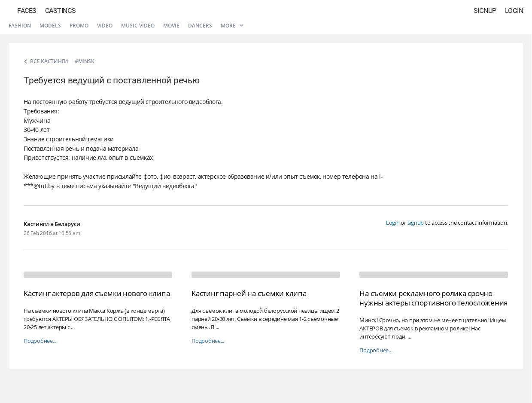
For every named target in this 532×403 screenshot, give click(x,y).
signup (416, 223)
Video (105, 26)
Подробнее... (40, 341)
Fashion (20, 26)
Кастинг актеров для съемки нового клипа (97, 293)
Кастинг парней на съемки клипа (249, 293)
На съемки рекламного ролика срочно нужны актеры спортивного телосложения (433, 298)
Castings (61, 11)
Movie (171, 26)
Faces (27, 11)
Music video (138, 26)
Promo (79, 26)
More (232, 26)
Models (50, 26)
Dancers (200, 26)
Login (514, 11)
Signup (485, 11)
